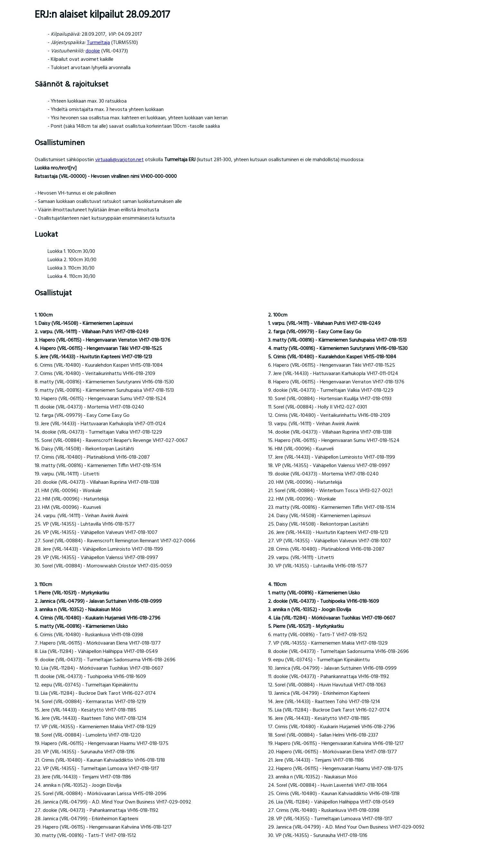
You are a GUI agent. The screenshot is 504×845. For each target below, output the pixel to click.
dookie (93, 51)
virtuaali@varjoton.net (119, 160)
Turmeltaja (98, 43)
